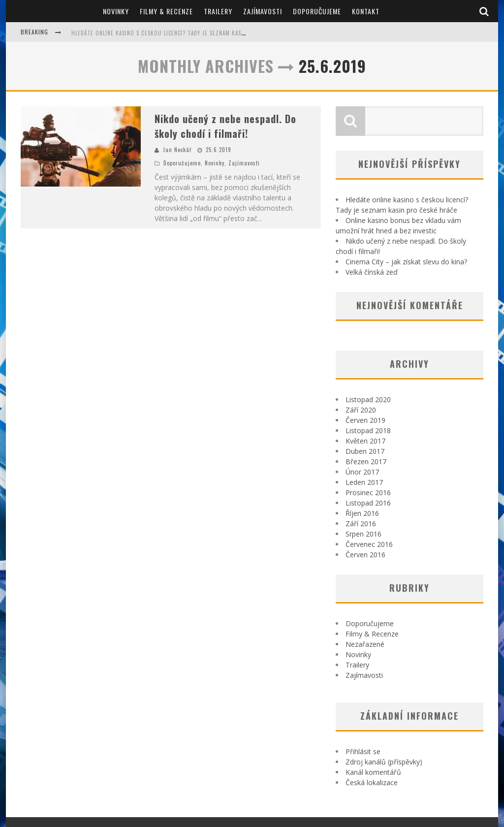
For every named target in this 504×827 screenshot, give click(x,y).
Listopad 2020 (368, 399)
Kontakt (366, 11)
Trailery (218, 11)
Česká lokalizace (372, 782)
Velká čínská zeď (372, 272)
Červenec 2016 (369, 544)
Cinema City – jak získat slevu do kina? (406, 262)
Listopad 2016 (368, 503)
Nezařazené (365, 644)
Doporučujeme (317, 11)
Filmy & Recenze (166, 11)
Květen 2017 (365, 441)
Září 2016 (361, 524)
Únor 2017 (362, 472)
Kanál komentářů (373, 772)
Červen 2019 (365, 420)
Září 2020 (361, 410)
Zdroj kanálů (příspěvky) (384, 762)
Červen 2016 (365, 555)
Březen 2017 (366, 461)
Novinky (116, 11)
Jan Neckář (177, 150)
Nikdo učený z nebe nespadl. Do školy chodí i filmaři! (225, 126)
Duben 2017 (365, 451)
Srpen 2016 (363, 534)
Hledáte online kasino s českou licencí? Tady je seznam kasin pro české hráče (183, 33)
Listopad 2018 (368, 430)
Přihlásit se (363, 751)
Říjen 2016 (362, 513)
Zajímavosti (263, 11)
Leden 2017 (364, 482)
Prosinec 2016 (368, 493)
